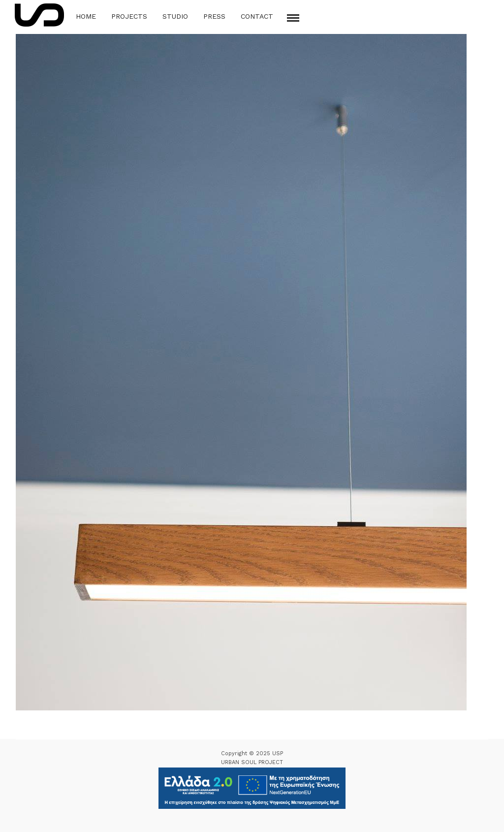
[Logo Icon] (39, 15)
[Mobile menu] (293, 18)
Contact (257, 16)
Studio (175, 16)
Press (214, 16)
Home (86, 16)
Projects (129, 16)
